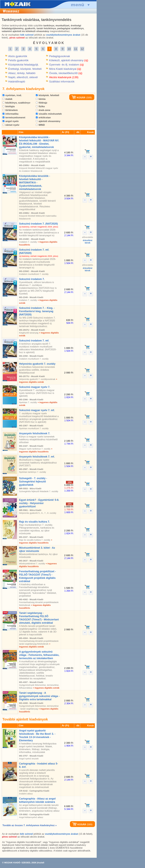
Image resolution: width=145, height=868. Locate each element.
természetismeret (14, 118)
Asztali (41, 863)
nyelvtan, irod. (12, 95)
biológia (9, 106)
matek (7, 99)
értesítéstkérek (88, 241)
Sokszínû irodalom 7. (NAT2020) (38, 224)
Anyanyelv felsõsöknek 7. (35, 433)
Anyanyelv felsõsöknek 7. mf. (37, 457)
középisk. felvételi (47, 95)
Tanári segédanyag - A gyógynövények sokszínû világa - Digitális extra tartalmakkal (39, 696)
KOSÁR (78, 98)
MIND (40, 125)
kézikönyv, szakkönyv (16, 103)
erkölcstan (43, 118)
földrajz (42, 103)
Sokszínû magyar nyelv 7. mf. (37, 410)
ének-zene (43, 110)
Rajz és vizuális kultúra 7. (34, 522)
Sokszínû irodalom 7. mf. (34, 341)
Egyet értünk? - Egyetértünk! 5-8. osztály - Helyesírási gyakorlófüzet (39, 503)
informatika (10, 114)
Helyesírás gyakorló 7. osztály (37, 364)
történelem (10, 110)
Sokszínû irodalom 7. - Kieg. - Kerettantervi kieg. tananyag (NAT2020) (37, 311)
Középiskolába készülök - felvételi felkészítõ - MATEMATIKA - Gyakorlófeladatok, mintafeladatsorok (35, 183)
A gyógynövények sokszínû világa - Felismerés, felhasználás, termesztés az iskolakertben (39, 655)
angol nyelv (11, 121)
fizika (40, 106)
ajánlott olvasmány (48, 121)
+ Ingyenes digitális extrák (46, 688)
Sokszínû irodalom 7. (32, 279)
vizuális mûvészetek (49, 114)
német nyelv (11, 125)
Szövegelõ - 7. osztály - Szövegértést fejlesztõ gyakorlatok (33, 482)
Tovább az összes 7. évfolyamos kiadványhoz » (29, 825)
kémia (41, 99)
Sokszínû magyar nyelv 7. (35, 387)
